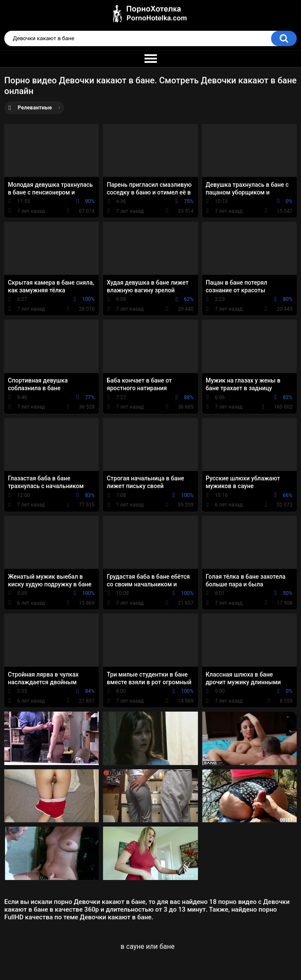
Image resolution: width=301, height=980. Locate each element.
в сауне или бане (148, 946)
